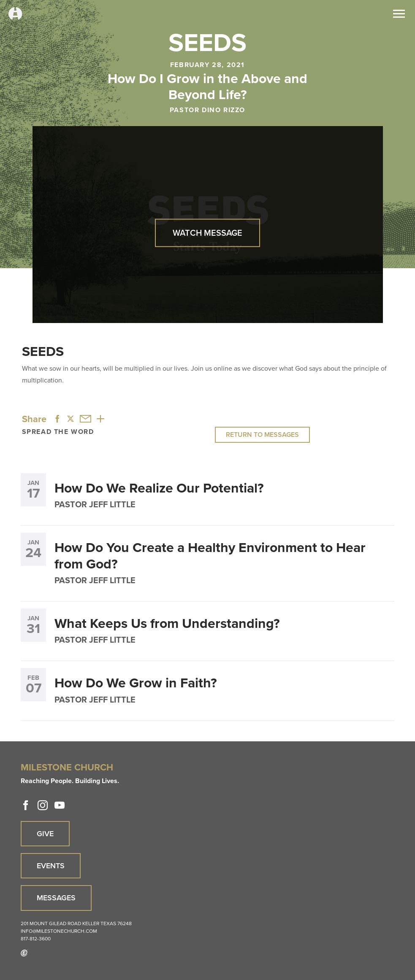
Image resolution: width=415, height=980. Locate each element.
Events (51, 866)
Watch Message (207, 233)
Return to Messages (262, 435)
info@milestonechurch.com (59, 931)
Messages (56, 898)
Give (45, 834)
